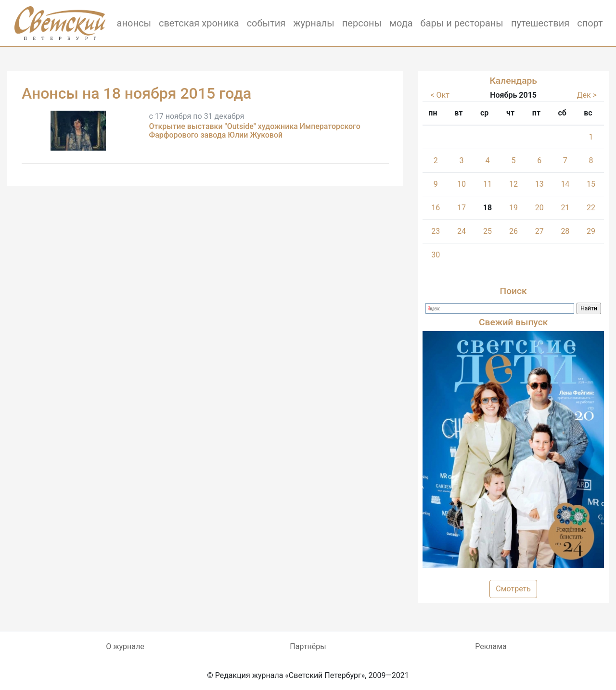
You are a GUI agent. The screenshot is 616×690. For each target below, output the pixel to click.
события (266, 23)
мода (401, 23)
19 (513, 208)
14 (565, 184)
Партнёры (308, 646)
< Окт (440, 95)
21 (565, 208)
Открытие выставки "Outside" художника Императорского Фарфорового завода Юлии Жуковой (254, 131)
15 (591, 184)
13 (539, 184)
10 (462, 184)
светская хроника (199, 23)
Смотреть (513, 589)
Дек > (587, 95)
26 (513, 231)
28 (565, 231)
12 (513, 184)
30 (436, 255)
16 (436, 208)
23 (436, 231)
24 (462, 231)
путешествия (540, 23)
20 (539, 208)
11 (488, 184)
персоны (362, 23)
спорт (590, 23)
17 (462, 208)
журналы (314, 23)
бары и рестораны (462, 23)
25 (488, 231)
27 (539, 231)
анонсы (134, 23)
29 (591, 231)
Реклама (491, 646)
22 (591, 208)
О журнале (125, 646)
